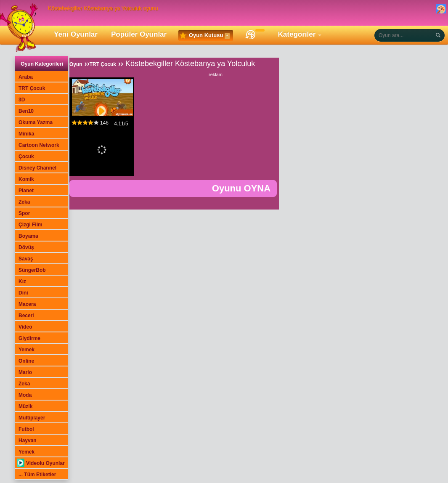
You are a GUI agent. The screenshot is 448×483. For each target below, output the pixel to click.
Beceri (26, 316)
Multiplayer (32, 418)
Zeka (24, 202)
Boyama (28, 236)
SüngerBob (32, 270)
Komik (26, 179)
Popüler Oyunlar (139, 34)
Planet (26, 191)
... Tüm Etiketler (37, 475)
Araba (26, 77)
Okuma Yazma (36, 122)
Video (25, 327)
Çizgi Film (30, 225)
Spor (24, 213)
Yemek (27, 350)
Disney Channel (37, 168)
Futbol (26, 429)
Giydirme (29, 338)
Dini (23, 293)
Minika (26, 134)
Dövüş (26, 247)
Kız (22, 281)
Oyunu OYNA (241, 188)
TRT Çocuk (32, 88)
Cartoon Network (39, 145)
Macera (27, 304)
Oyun (76, 64)
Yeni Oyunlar (76, 34)
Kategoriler (297, 34)
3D (22, 100)
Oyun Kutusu (204, 36)
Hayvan (28, 441)
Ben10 (26, 111)
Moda (25, 395)
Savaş (26, 259)
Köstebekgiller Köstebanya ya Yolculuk (190, 64)
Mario (25, 372)
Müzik (25, 406)
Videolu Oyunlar (41, 463)
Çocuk (26, 157)
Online (26, 361)
